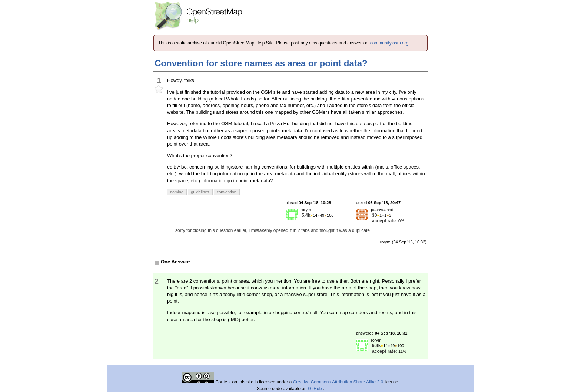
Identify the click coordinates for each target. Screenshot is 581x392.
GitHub (316, 389)
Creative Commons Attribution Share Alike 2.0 (338, 382)
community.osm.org (389, 43)
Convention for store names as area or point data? (261, 63)
